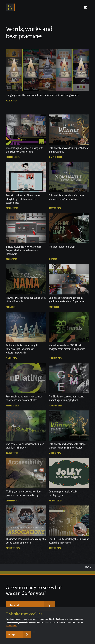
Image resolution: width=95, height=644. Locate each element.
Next (88, 567)
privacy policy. (11, 626)
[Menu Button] (86, 7)
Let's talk (15, 606)
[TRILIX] (10, 7)
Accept (12, 634)
